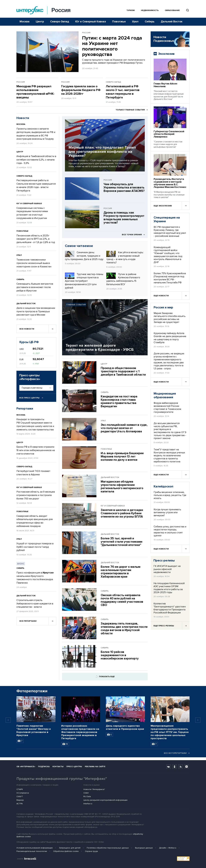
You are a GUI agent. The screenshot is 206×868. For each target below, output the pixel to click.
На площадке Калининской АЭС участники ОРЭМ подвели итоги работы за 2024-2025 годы (169, 588)
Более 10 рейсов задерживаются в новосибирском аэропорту (120, 655)
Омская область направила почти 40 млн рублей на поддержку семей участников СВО (122, 600)
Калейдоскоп (163, 486)
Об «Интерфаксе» (26, 767)
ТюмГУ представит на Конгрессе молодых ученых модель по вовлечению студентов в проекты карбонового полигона (169, 456)
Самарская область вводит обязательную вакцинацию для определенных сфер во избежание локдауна (35, 521)
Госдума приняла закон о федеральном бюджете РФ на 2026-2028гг (81, 90)
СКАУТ (20, 796)
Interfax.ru (88, 804)
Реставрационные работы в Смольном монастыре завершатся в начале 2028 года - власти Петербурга (36, 185)
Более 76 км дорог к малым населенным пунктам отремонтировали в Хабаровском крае (121, 572)
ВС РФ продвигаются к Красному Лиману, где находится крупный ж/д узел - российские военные (170, 232)
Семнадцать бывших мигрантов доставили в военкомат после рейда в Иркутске (35, 287)
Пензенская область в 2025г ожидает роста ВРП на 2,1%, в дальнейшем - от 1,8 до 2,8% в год (36, 239)
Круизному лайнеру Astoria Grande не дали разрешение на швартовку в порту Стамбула (170, 338)
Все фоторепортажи (177, 753)
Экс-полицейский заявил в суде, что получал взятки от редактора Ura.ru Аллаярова (124, 428)
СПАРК (20, 789)
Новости (23, 118)
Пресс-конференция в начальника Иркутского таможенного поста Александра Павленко (35, 578)
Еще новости (161, 296)
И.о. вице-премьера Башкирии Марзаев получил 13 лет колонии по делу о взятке (122, 457)
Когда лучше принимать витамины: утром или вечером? (167, 512)
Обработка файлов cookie (66, 851)
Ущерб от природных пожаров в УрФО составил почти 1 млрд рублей (35, 547)
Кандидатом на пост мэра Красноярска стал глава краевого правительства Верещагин (119, 401)
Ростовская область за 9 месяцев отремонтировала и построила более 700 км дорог (36, 495)
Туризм (131, 10)
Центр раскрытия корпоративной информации (105, 800)
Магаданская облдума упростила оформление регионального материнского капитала (122, 487)
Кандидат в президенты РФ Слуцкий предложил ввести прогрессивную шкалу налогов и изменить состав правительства (35, 424)
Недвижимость (150, 10)
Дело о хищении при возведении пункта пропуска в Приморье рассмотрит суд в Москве (36, 311)
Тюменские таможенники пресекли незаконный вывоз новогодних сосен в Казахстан (34, 263)
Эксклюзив (166, 54)
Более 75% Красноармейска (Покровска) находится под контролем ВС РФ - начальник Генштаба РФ (170, 278)
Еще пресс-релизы (164, 626)
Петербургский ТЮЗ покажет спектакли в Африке (33, 473)
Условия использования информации (35, 848)
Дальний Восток (172, 22)
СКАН (86, 793)
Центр (40, 22)
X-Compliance (23, 793)
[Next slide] (198, 720)
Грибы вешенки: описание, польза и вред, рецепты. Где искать (170, 495)
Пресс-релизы (164, 561)
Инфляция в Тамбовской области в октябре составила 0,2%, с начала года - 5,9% (36, 160)
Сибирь (150, 22)
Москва (25, 22)
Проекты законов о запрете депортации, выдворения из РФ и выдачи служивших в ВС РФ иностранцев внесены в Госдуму (36, 134)
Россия (86, 33)
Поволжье (119, 22)
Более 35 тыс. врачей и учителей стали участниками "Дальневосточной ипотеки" (122, 542)
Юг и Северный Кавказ (91, 22)
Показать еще (105, 677)
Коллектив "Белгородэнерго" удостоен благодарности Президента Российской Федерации (170, 608)
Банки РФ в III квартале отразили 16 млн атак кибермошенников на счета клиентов (36, 450)
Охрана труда (91, 851)
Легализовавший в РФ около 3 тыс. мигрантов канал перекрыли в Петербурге (123, 92)
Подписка (44, 767)
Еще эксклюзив (163, 206)
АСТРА (20, 804)
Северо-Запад (60, 22)
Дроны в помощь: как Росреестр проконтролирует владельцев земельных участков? (124, 218)
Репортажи (25, 409)
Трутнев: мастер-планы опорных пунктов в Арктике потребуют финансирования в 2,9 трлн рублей (84, 281)
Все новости (27, 329)
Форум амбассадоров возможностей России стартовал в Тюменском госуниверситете (167, 408)
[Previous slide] (8, 720)
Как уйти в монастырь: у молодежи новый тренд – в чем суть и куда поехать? (125, 257)
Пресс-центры (74, 767)
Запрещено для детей (70, 848)
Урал (135, 22)
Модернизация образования (165, 396)
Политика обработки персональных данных (108, 848)
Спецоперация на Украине (167, 220)
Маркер (20, 800)
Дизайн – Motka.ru (168, 848)
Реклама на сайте (95, 767)
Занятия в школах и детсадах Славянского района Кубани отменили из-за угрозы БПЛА (122, 513)
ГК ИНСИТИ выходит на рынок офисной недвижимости (167, 569)
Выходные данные (144, 848)
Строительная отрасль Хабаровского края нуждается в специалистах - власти (35, 604)
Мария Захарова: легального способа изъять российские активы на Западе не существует (170, 318)
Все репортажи (28, 621)
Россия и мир (163, 307)
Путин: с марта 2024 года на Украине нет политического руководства (112, 46)
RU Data (87, 796)
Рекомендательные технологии (32, 851)
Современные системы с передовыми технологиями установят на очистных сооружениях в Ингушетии (32, 213)
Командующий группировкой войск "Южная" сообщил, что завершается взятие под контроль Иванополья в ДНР (168, 255)
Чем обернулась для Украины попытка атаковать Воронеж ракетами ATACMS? (124, 188)
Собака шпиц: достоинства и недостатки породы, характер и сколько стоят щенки (170, 531)
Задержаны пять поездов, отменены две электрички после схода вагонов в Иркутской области (124, 628)
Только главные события (132, 110)
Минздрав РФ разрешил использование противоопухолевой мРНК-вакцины (35, 92)
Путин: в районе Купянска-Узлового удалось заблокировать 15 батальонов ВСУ (123, 279)
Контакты (58, 767)
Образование (172, 10)
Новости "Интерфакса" (94, 789)
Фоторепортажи (32, 691)
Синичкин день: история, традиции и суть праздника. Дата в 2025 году (84, 256)
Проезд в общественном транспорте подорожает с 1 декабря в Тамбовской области (123, 371)
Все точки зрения (133, 235)
